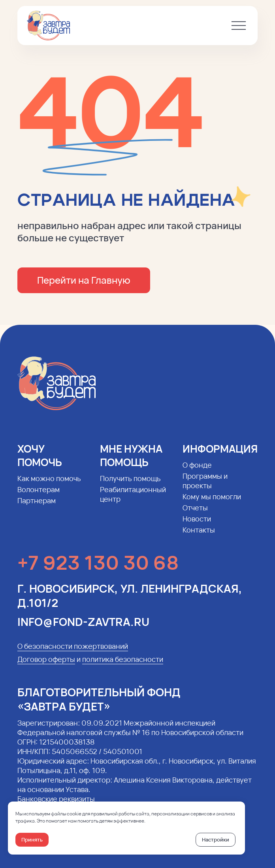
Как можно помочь (49, 484)
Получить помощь (130, 484)
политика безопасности (123, 665)
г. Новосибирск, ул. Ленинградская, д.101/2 (130, 601)
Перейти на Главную (84, 280)
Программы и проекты (205, 486)
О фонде (197, 470)
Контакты (199, 535)
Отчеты (195, 513)
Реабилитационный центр (133, 500)
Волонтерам (39, 495)
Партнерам (37, 506)
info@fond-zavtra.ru (83, 627)
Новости (197, 524)
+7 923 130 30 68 (98, 568)
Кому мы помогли (212, 502)
